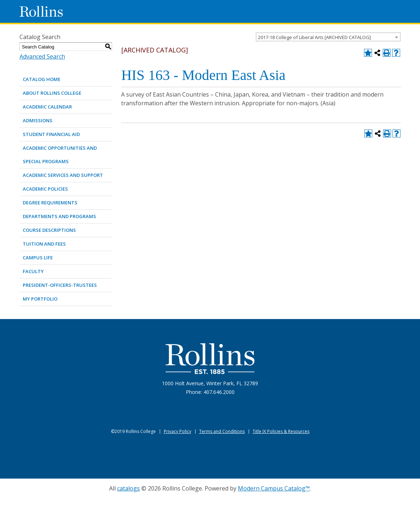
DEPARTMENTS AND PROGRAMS (59, 216)
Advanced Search (42, 56)
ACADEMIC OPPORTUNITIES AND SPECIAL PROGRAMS (60, 155)
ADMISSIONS (38, 120)
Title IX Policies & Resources (281, 431)
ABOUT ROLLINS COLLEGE (52, 93)
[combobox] (328, 37)
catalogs (128, 488)
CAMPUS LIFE (38, 258)
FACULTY (33, 271)
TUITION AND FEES (44, 244)
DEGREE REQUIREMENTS (50, 203)
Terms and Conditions (222, 431)
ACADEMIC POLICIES (45, 189)
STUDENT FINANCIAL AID (51, 134)
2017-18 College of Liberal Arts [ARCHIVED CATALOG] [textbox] (314, 37)
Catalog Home (42, 79)
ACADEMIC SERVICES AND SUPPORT (63, 175)
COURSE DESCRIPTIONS (49, 230)
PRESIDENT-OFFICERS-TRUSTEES (60, 285)
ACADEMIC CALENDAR (47, 107)
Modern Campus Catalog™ (274, 488)
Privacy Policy (177, 431)
